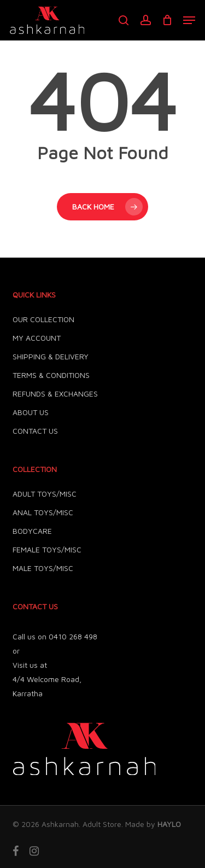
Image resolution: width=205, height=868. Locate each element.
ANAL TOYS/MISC (43, 512)
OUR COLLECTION (43, 319)
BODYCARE (32, 531)
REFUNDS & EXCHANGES (55, 394)
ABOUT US (31, 412)
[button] (189, 20)
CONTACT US (35, 431)
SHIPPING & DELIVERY (51, 356)
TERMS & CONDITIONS (51, 375)
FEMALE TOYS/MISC (47, 549)
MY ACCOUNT (37, 338)
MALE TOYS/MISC (43, 568)
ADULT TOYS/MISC (45, 494)
